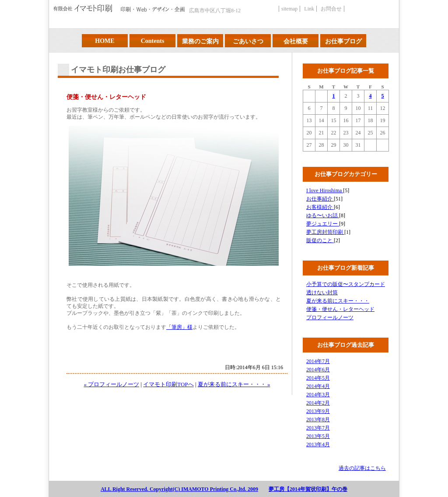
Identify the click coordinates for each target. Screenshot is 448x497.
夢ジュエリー (323, 224)
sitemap (289, 9)
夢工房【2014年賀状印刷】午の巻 (308, 489)
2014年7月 (318, 361)
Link (309, 9)
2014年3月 (318, 395)
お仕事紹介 (320, 199)
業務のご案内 (200, 41)
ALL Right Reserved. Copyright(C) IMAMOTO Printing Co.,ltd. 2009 (179, 489)
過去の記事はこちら (362, 468)
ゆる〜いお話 (323, 215)
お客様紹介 (320, 207)
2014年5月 (318, 378)
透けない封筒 (322, 293)
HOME (105, 41)
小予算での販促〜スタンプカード (346, 284)
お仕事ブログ (343, 41)
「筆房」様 (179, 327)
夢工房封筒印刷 (325, 232)
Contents (153, 41)
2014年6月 (318, 370)
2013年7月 (318, 428)
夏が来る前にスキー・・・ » (234, 384)
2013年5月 (318, 436)
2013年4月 (318, 444)
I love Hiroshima (325, 190)
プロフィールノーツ (330, 317)
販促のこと (320, 240)
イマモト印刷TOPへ (168, 384)
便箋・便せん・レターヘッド (340, 309)
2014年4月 (318, 386)
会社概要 (296, 41)
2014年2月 (318, 403)
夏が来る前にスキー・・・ (338, 301)
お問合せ (331, 9)
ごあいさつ (248, 41)
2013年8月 (318, 419)
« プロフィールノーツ (111, 384)
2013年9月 (318, 411)
